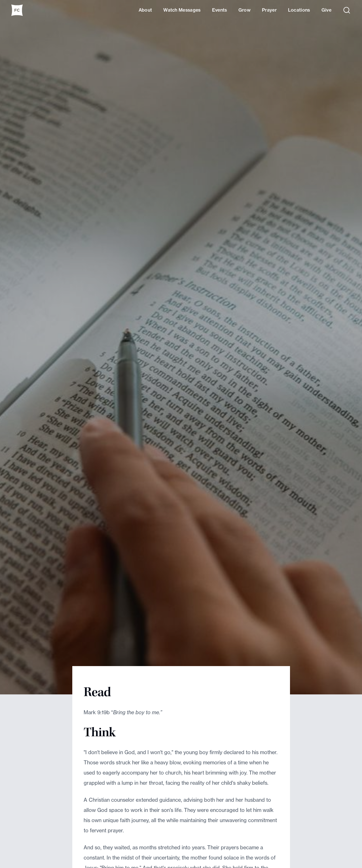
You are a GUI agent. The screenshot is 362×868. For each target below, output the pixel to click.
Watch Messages (182, 10)
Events (220, 10)
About (145, 10)
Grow (244, 10)
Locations (299, 10)
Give (326, 10)
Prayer (269, 10)
